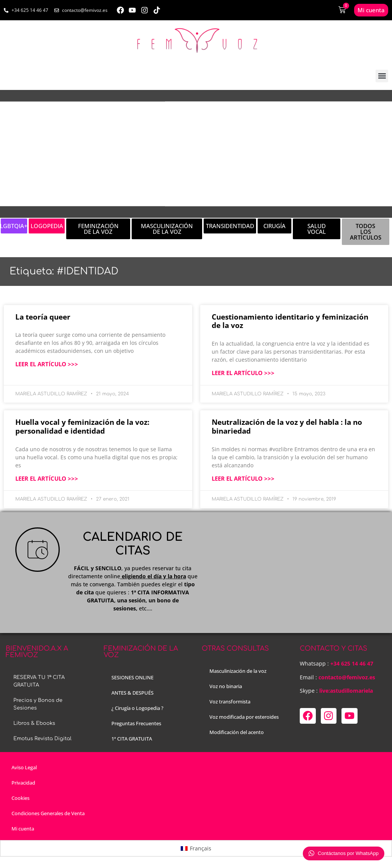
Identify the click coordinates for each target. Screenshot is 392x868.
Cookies (20, 798)
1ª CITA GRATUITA (132, 739)
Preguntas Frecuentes (136, 723)
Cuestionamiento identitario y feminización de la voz (290, 321)
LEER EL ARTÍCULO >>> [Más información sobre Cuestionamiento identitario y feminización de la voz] (243, 373)
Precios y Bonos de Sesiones (38, 704)
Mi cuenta (23, 829)
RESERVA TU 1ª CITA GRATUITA (39, 681)
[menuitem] (196, 848)
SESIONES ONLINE (132, 677)
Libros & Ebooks (34, 723)
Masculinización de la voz (238, 671)
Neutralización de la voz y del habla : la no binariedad (287, 427)
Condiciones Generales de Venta (48, 813)
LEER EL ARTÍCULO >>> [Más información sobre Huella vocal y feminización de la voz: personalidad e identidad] (47, 478)
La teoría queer (43, 317)
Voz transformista (230, 702)
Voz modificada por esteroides (244, 717)
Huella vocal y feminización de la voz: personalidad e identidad (82, 427)
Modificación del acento (237, 732)
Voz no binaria (226, 686)
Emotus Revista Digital (42, 739)
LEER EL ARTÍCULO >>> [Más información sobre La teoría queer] (47, 364)
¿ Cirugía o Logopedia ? (137, 708)
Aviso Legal (24, 767)
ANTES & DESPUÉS (132, 693)
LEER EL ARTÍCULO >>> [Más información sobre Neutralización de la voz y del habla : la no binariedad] (243, 478)
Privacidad (23, 783)
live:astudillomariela (346, 691)
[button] (382, 76)
